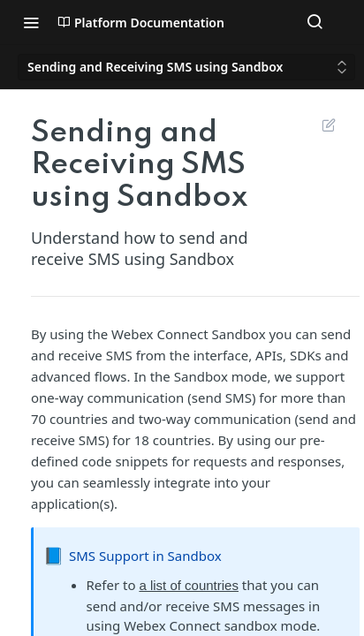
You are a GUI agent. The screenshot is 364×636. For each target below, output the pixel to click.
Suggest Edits (328, 125)
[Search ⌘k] (315, 22)
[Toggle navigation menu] (31, 22)
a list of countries (189, 585)
